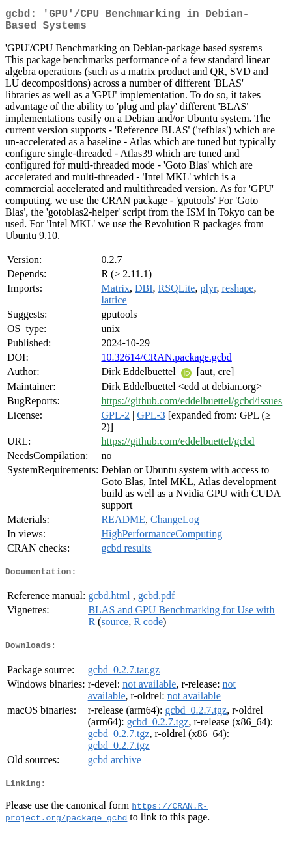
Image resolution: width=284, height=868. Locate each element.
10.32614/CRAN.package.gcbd (166, 362)
